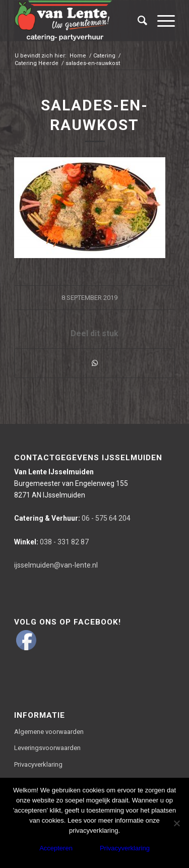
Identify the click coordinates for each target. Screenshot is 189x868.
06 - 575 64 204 (72, 518)
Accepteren (56, 848)
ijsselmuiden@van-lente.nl (56, 565)
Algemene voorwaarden (49, 732)
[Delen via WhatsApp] (94, 363)
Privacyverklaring (38, 764)
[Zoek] (137, 21)
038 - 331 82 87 (51, 542)
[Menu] (161, 21)
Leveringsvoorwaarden (47, 748)
